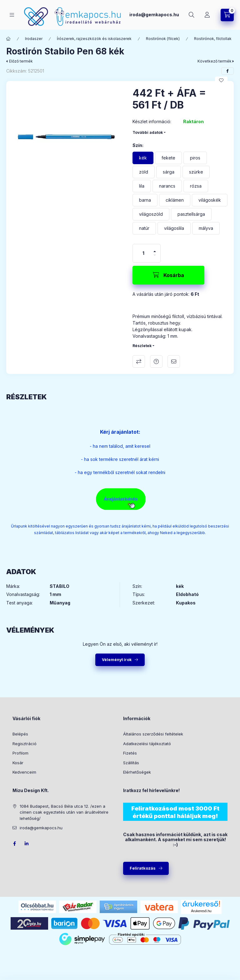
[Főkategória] (8, 39)
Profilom (20, 753)
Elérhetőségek (137, 772)
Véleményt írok (117, 660)
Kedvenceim (24, 772)
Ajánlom (174, 361)
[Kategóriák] (12, 15)
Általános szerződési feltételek (153, 734)
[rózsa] (196, 186)
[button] (66, 141)
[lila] (142, 186)
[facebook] (227, 71)
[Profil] (207, 15)
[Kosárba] (168, 275)
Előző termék (21, 61)
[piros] (195, 158)
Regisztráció (25, 744)
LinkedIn (27, 844)
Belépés (20, 734)
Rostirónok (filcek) (163, 39)
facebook (14, 844)
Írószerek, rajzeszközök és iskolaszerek (94, 39)
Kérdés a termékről (156, 361)
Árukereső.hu (201, 911)
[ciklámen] (175, 200)
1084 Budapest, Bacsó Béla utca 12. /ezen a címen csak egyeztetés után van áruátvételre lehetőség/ (64, 812)
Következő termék (215, 61)
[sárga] (169, 172)
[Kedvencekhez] (221, 80)
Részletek (142, 346)
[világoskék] (210, 200)
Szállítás (131, 763)
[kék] (143, 158)
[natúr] (144, 228)
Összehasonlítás (139, 361)
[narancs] (167, 186)
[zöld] (144, 172)
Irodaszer (34, 39)
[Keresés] (192, 15)
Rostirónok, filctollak (213, 39)
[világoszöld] (151, 214)
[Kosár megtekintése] (227, 15)
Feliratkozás (143, 868)
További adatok (148, 132)
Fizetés (130, 753)
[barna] (145, 200)
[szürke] (196, 172)
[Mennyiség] (143, 253)
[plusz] (155, 251)
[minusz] (155, 255)
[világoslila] (174, 228)
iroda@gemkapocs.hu (154, 15)
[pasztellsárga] (191, 214)
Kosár (18, 763)
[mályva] (206, 228)
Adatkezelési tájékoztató (147, 744)
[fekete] (168, 158)
